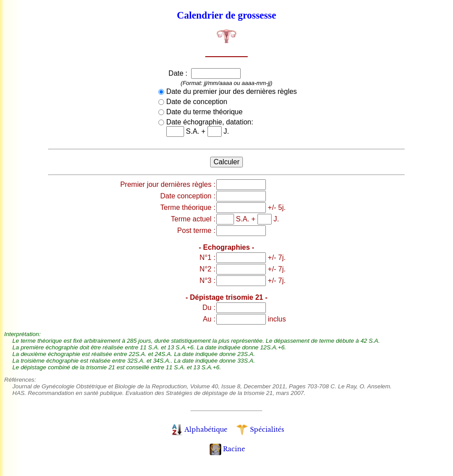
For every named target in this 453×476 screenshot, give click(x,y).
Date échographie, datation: (210, 122)
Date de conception (197, 102)
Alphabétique (199, 430)
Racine (227, 449)
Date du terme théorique (205, 112)
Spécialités (260, 430)
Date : (179, 73)
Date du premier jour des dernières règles (232, 91)
